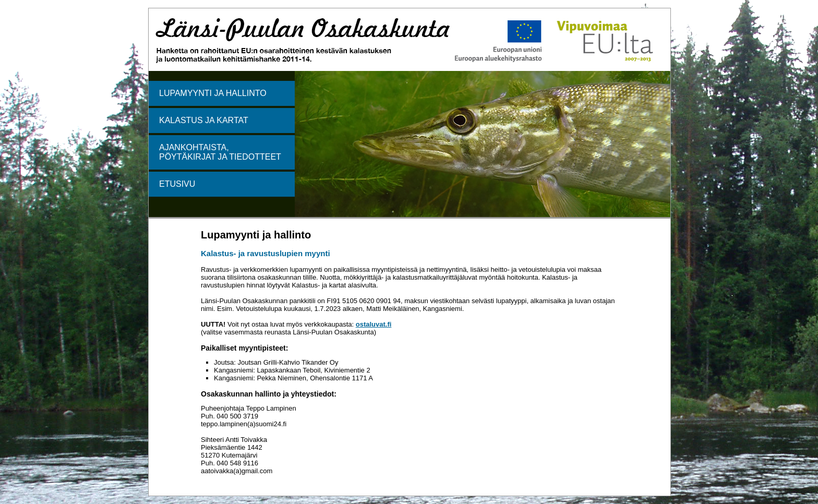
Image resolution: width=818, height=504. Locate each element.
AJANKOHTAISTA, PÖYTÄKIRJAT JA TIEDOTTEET (220, 152)
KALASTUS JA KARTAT (204, 120)
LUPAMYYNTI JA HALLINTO (213, 93)
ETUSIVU (177, 184)
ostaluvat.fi (374, 324)
